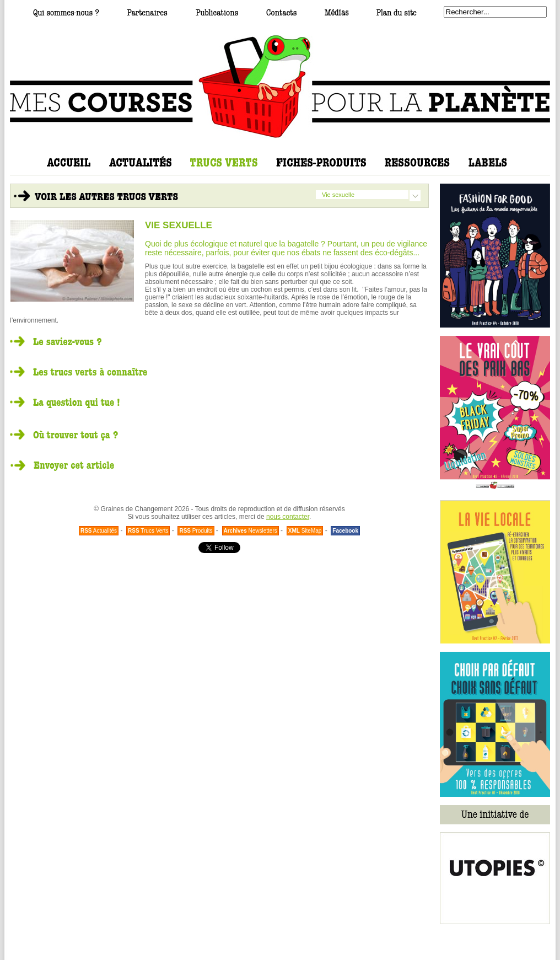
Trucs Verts (148, 531)
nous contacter (288, 517)
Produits (196, 531)
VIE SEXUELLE (179, 225)
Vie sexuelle (338, 195)
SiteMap (305, 531)
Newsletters (251, 531)
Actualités (99, 531)
